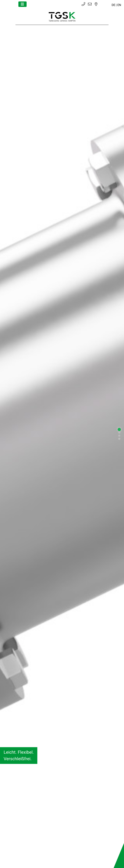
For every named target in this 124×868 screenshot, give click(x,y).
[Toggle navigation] (22, 4)
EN (119, 5)
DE (113, 5)
